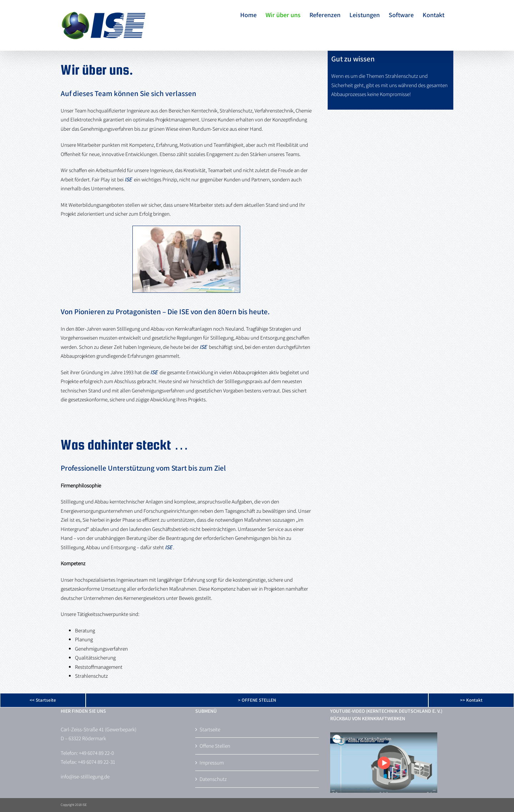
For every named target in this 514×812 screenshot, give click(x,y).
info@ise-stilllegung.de (85, 776)
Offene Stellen (215, 746)
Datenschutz (213, 779)
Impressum (212, 763)
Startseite (210, 729)
